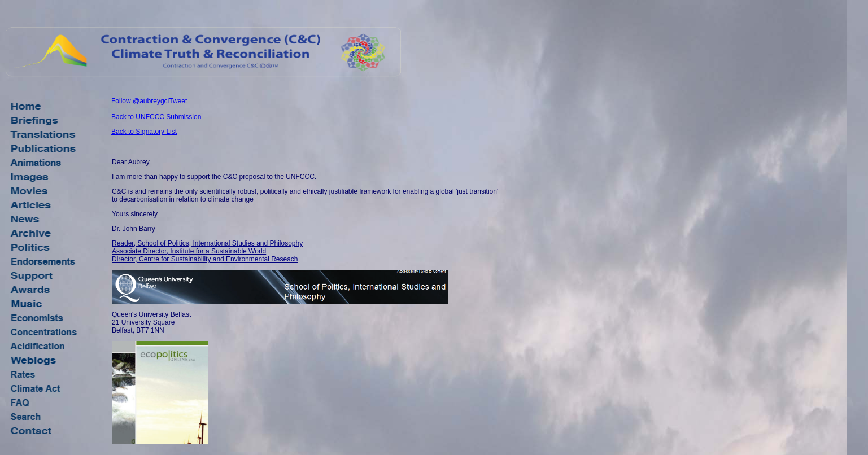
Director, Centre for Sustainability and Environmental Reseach (205, 259)
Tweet (178, 101)
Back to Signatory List (144, 132)
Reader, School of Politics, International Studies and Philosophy (207, 243)
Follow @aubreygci (140, 101)
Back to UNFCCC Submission (156, 117)
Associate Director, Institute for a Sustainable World (189, 251)
